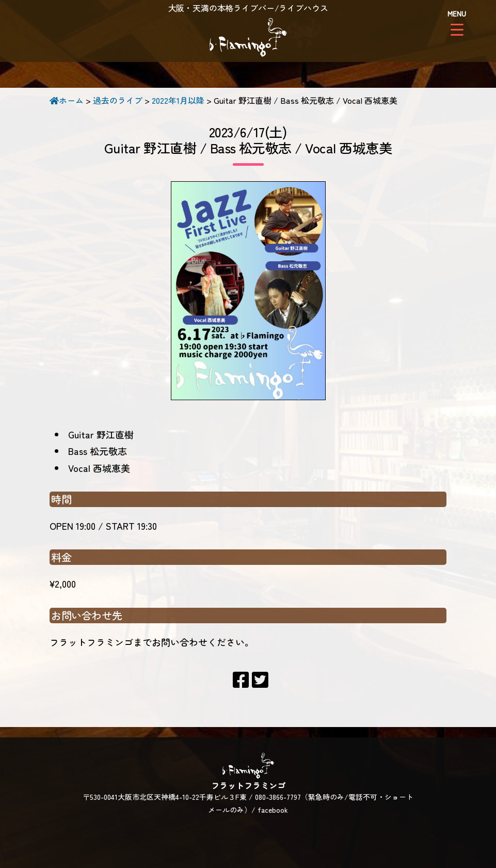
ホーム (67, 100)
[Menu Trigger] (457, 22)
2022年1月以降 (178, 100)
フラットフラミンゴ (248, 39)
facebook (273, 810)
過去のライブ (118, 100)
